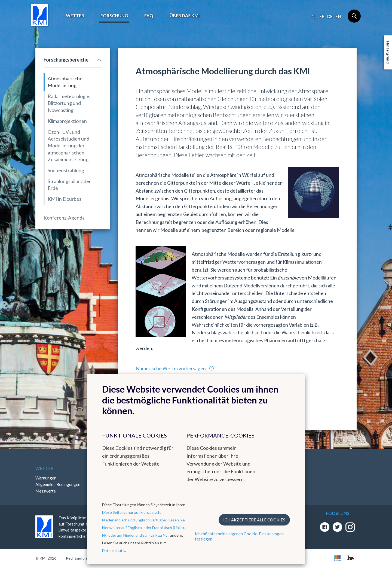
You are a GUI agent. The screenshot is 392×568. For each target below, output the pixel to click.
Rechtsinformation (82, 558)
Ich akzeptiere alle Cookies (254, 520)
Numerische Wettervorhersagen (171, 368)
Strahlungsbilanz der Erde (69, 185)
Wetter (75, 15)
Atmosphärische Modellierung (65, 82)
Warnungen (46, 478)
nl (314, 16)
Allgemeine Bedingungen (58, 484)
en (338, 16)
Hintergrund (388, 52)
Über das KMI (185, 15)
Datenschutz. (114, 550)
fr (322, 16)
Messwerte (46, 491)
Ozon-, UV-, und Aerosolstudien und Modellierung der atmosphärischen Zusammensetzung (68, 146)
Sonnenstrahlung (66, 170)
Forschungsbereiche (66, 60)
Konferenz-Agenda (64, 218)
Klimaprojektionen (67, 121)
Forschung (114, 15)
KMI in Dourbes (65, 199)
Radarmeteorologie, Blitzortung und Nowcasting (69, 103)
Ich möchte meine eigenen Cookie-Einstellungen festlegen (239, 536)
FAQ (149, 15)
